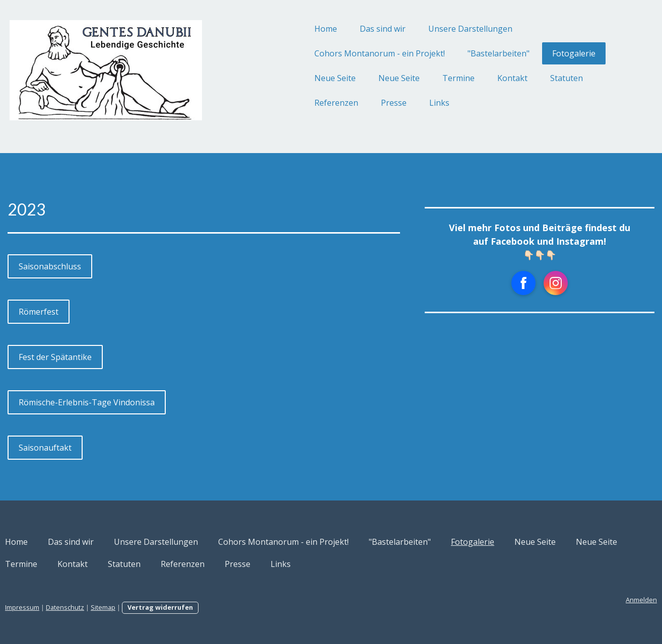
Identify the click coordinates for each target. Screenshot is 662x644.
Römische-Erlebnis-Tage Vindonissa (136, 402)
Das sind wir (334, 29)
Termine (410, 78)
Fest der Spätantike (104, 357)
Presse (345, 103)
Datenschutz (114, 607)
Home (277, 29)
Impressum (71, 607)
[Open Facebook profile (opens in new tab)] (492, 283)
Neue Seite (286, 78)
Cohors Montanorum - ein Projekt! (331, 53)
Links (390, 103)
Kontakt (464, 78)
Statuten (518, 78)
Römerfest (87, 312)
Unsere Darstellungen (421, 29)
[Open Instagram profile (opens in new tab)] (524, 283)
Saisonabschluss (99, 266)
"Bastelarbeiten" (450, 53)
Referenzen (287, 103)
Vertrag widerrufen (209, 607)
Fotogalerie (525, 53)
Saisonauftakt (94, 448)
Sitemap (152, 607)
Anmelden (592, 600)
